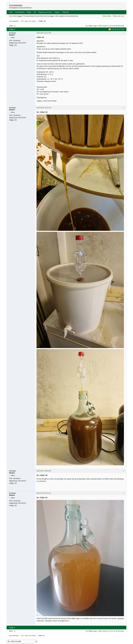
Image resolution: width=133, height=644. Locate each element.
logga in (96, 26)
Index (11, 12)
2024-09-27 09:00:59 (44, 471)
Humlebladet (16, 5)
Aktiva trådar (107, 16)
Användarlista (20, 12)
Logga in (57, 12)
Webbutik (65, 12)
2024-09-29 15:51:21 (44, 493)
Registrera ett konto (45, 12)
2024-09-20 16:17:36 (44, 33)
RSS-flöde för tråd (118, 29)
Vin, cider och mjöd (28, 21)
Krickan (12, 33)
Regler (29, 12)
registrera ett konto (109, 26)
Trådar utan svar (118, 16)
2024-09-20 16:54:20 (44, 108)
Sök (35, 12)
